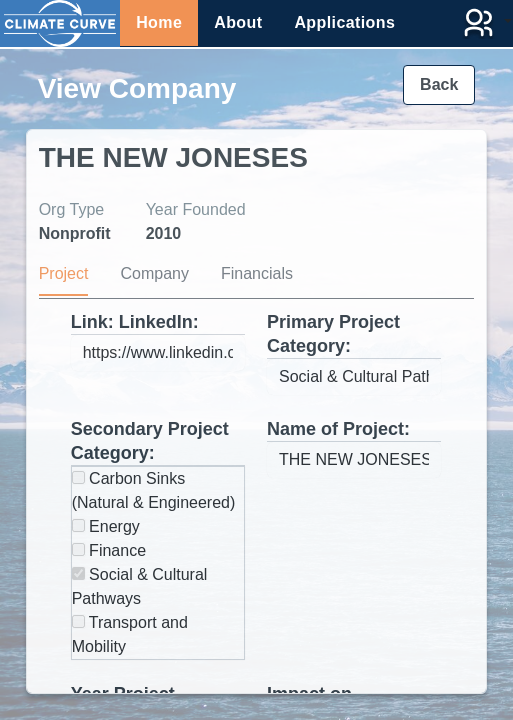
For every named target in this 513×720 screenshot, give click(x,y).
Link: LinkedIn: (135, 322)
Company (154, 273)
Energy (106, 526)
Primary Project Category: (333, 334)
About (238, 22)
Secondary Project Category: (150, 441)
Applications (344, 22)
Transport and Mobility (130, 634)
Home (159, 22)
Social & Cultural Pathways (140, 586)
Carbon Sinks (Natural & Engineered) (154, 490)
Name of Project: (338, 429)
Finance (109, 550)
